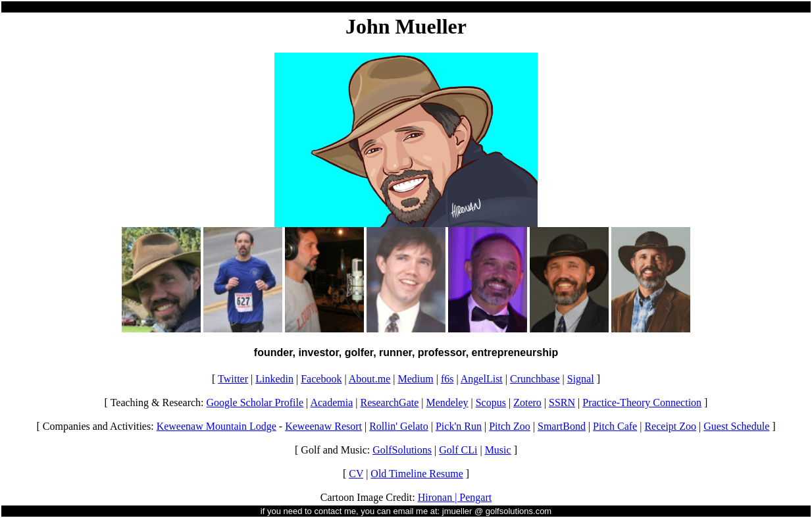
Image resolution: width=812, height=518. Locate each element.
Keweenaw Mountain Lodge (216, 426)
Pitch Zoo (510, 426)
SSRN (562, 402)
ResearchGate (389, 402)
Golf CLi (458, 450)
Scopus (491, 402)
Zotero (527, 402)
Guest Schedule (736, 426)
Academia (331, 402)
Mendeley (447, 402)
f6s (447, 379)
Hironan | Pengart (455, 497)
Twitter (233, 379)
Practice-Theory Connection (642, 402)
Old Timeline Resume (417, 474)
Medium (416, 379)
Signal (581, 379)
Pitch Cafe (615, 426)
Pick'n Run (459, 426)
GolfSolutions (402, 450)
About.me (370, 379)
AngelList (482, 379)
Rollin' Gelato (399, 426)
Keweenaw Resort (323, 426)
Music (498, 450)
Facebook (321, 379)
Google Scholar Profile (255, 402)
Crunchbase (535, 379)
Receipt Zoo (670, 426)
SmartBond (562, 426)
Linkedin (274, 379)
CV (356, 474)
